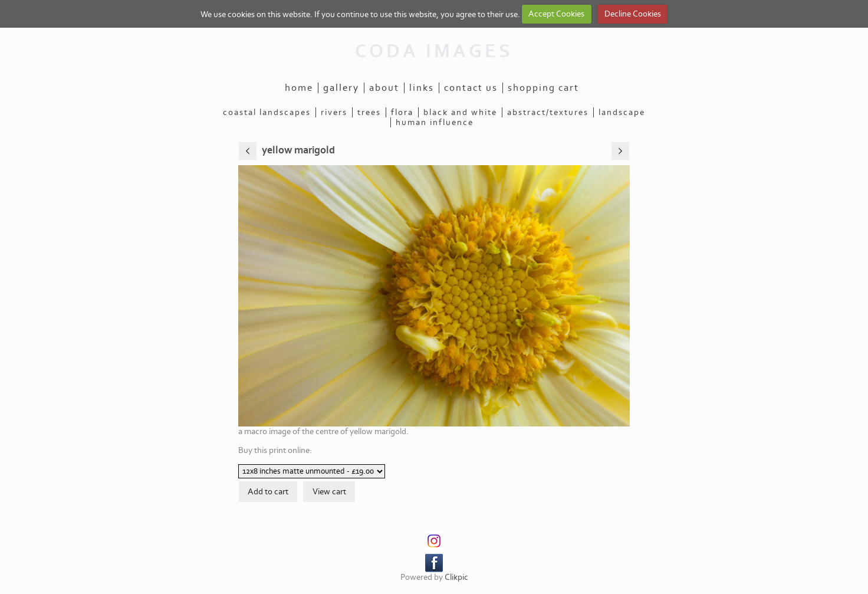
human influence (435, 122)
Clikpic (456, 577)
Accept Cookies (556, 14)
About (384, 88)
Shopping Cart (543, 88)
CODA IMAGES (434, 51)
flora (402, 112)
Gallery (341, 88)
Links (422, 88)
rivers (334, 112)
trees (369, 112)
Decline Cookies (633, 14)
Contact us (471, 88)
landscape (622, 112)
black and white (460, 112)
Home (299, 88)
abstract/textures (548, 112)
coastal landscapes (267, 112)
